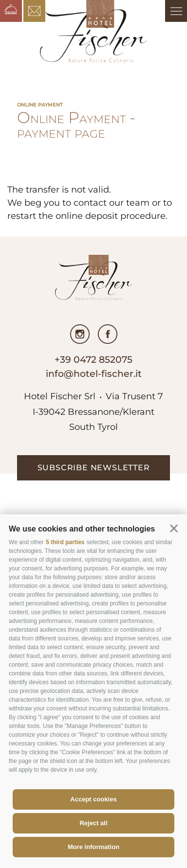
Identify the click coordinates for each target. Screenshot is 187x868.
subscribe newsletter (94, 468)
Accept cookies (93, 799)
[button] (174, 529)
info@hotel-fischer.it (94, 374)
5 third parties (65, 542)
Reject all (93, 823)
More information (93, 847)
